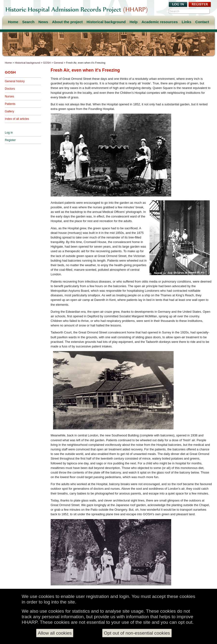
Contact (202, 22)
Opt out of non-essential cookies (137, 633)
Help (133, 22)
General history (15, 81)
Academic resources (160, 22)
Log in (9, 133)
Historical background (106, 22)
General (58, 63)
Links (186, 22)
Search (28, 22)
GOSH (47, 63)
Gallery (10, 111)
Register (10, 140)
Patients (10, 104)
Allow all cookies (55, 633)
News (43, 22)
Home (13, 22)
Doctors (10, 89)
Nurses (10, 96)
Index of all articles (17, 119)
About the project (67, 22)
